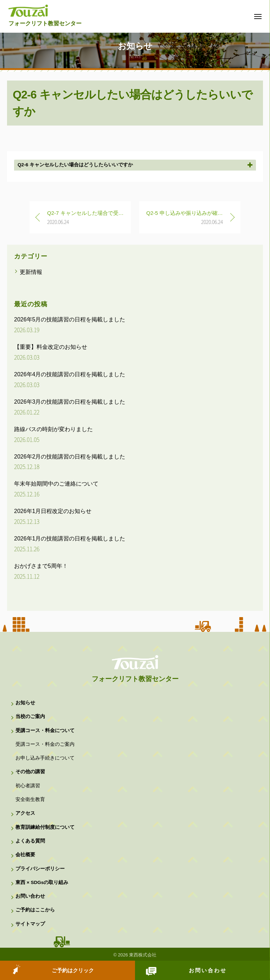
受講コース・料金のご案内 (45, 744)
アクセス (25, 813)
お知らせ (25, 703)
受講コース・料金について (45, 731)
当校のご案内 (30, 716)
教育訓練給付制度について (45, 827)
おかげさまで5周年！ (41, 566)
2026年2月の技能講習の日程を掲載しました (70, 457)
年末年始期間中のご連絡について (56, 484)
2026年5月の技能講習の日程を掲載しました (70, 319)
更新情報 (31, 272)
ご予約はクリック (73, 970)
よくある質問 (30, 841)
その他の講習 (30, 772)
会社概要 (25, 855)
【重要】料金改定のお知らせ (51, 347)
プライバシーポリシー (40, 869)
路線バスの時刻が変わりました (53, 429)
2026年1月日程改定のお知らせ (53, 511)
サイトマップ (30, 924)
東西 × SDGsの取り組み (42, 882)
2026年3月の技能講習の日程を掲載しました (70, 402)
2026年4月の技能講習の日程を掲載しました (70, 374)
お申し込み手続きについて (45, 758)
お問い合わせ (208, 970)
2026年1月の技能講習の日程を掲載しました (70, 539)
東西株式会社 (143, 955)
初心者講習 (28, 786)
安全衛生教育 (30, 799)
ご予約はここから (35, 910)
